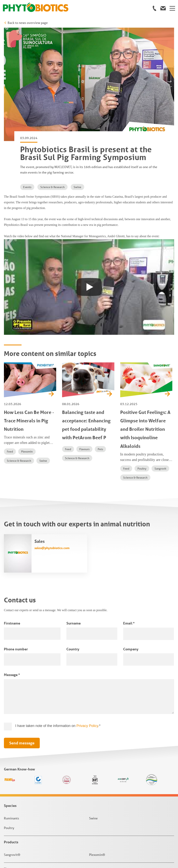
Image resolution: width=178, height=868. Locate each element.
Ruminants (11, 710)
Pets (100, 341)
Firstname (12, 515)
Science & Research (52, 79)
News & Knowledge (20, 786)
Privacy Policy (87, 618)
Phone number (16, 541)
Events (27, 79)
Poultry (142, 361)
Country (73, 541)
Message (12, 567)
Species (10, 698)
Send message (22, 635)
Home (9, 761)
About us (11, 798)
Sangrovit (160, 361)
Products (11, 734)
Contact (10, 773)
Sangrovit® (12, 747)
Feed (10, 344)
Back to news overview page (28, 23)
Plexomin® (97, 747)
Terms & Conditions (18, 844)
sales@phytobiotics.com (52, 440)
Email (129, 515)
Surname (74, 515)
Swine (77, 79)
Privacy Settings (16, 855)
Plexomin (27, 344)
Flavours (84, 341)
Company (131, 541)
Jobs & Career (15, 811)
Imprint (9, 838)
